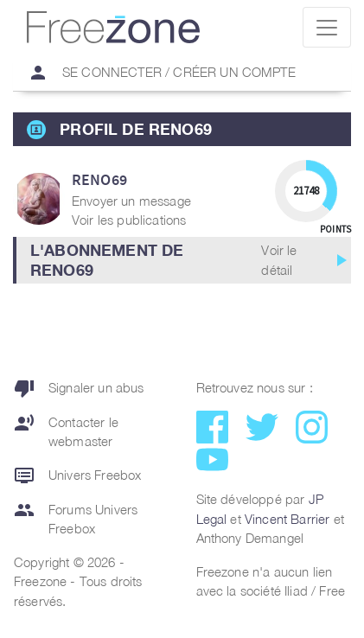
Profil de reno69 (136, 129)
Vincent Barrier (287, 519)
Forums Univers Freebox (76, 519)
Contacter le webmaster (66, 432)
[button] (182, 260)
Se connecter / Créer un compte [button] (155, 73)
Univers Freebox (77, 475)
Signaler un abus (79, 388)
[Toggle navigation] (327, 27)
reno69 (99, 179)
